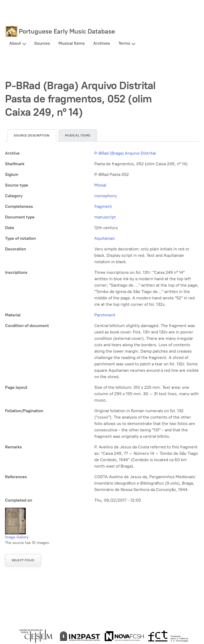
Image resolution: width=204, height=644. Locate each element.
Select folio (23, 560)
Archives (102, 43)
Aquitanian (105, 238)
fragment (103, 206)
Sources (42, 43)
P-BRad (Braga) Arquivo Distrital (125, 153)
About (15, 43)
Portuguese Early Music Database (67, 31)
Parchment (105, 315)
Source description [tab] (32, 135)
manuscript (105, 217)
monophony (106, 196)
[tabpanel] (102, 327)
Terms (124, 43)
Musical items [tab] (78, 135)
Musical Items (72, 43)
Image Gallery (17, 537)
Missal (100, 185)
